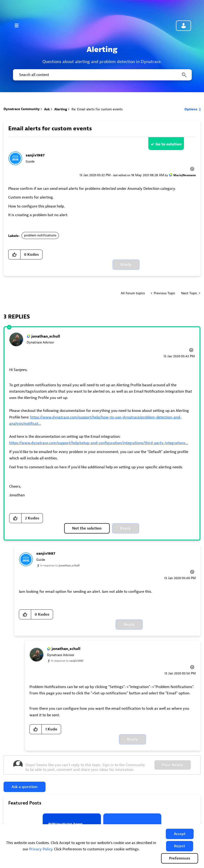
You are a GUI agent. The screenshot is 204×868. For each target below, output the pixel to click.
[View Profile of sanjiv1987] (35, 155)
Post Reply (173, 765)
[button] (180, 834)
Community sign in (183, 26)
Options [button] (191, 109)
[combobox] (102, 75)
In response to (60, 565)
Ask (47, 109)
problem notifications (40, 235)
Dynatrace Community (22, 109)
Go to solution (169, 144)
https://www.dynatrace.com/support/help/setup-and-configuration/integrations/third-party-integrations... (99, 443)
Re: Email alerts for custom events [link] (97, 109)
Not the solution (87, 528)
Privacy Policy (41, 849)
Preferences (180, 858)
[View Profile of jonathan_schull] (46, 336)
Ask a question (25, 787)
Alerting (61, 109)
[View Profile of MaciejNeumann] (185, 175)
